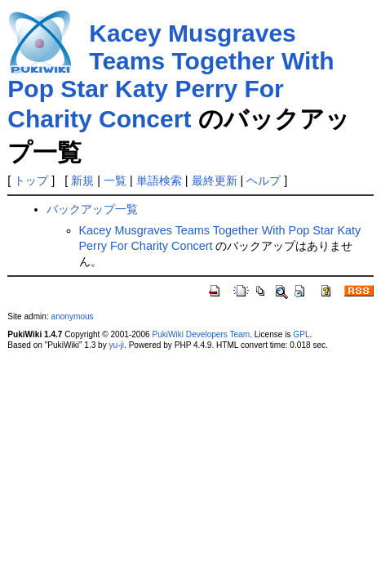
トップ (31, 180)
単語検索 (159, 180)
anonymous (73, 316)
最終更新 (215, 180)
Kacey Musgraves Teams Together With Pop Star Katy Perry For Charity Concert (171, 76)
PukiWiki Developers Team (201, 334)
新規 (82, 180)
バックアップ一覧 (92, 209)
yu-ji (117, 345)
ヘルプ (264, 180)
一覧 (115, 180)
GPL (301, 334)
